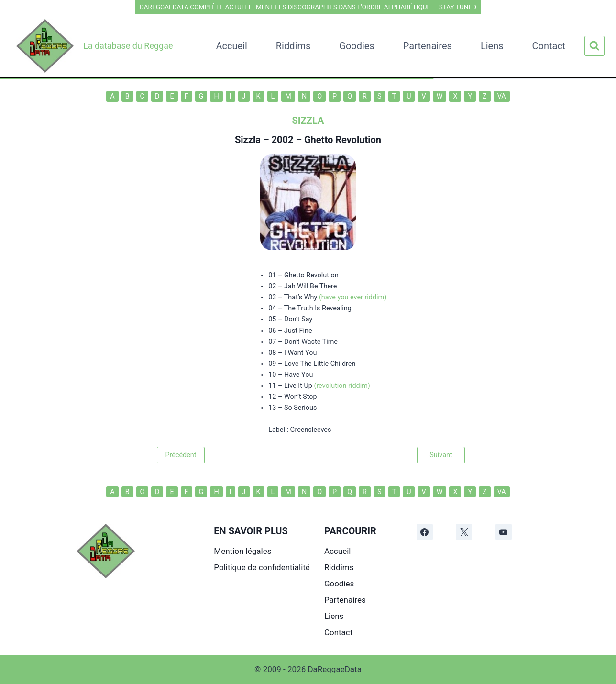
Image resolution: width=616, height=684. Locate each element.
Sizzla (248, 140)
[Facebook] (425, 532)
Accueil (231, 46)
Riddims (293, 46)
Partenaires (428, 46)
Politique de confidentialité (262, 567)
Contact (549, 46)
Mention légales (242, 551)
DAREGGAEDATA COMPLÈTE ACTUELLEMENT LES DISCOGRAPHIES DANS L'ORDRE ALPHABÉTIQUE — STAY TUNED (308, 7)
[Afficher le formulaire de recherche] (594, 46)
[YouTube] (504, 532)
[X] (464, 532)
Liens (492, 46)
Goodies (357, 46)
